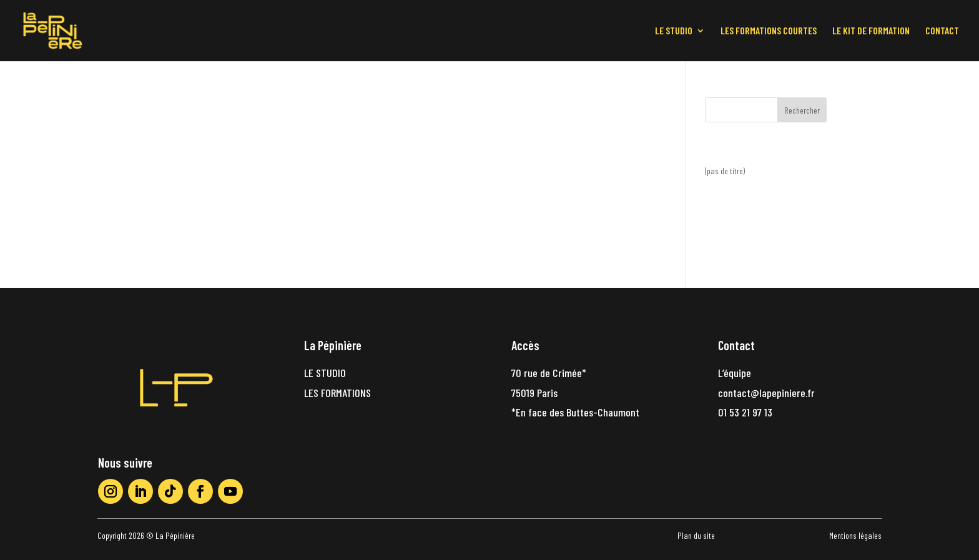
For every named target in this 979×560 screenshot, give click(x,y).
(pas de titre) (725, 171)
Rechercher (802, 110)
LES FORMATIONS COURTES (769, 31)
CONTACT (942, 31)
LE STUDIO (674, 31)
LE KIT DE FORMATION (871, 31)
